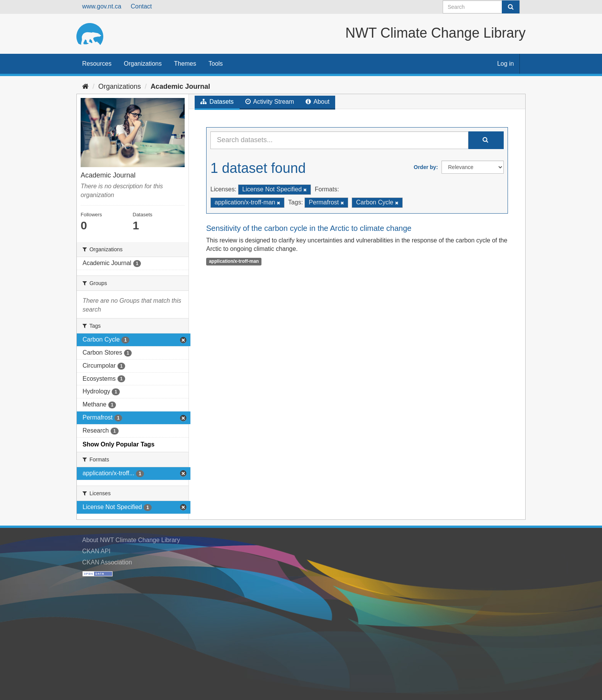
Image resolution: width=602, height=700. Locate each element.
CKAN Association (107, 562)
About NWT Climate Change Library (131, 540)
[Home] (85, 86)
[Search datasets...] (339, 140)
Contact (141, 6)
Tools (216, 64)
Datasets (217, 102)
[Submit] (511, 7)
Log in (506, 64)
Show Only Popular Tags (118, 444)
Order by (425, 167)
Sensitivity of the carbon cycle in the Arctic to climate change (309, 228)
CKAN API (96, 551)
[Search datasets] (481, 7)
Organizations (143, 64)
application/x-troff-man (234, 261)
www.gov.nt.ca (102, 6)
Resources (97, 64)
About (318, 102)
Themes (185, 64)
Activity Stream (270, 102)
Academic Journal (180, 86)
